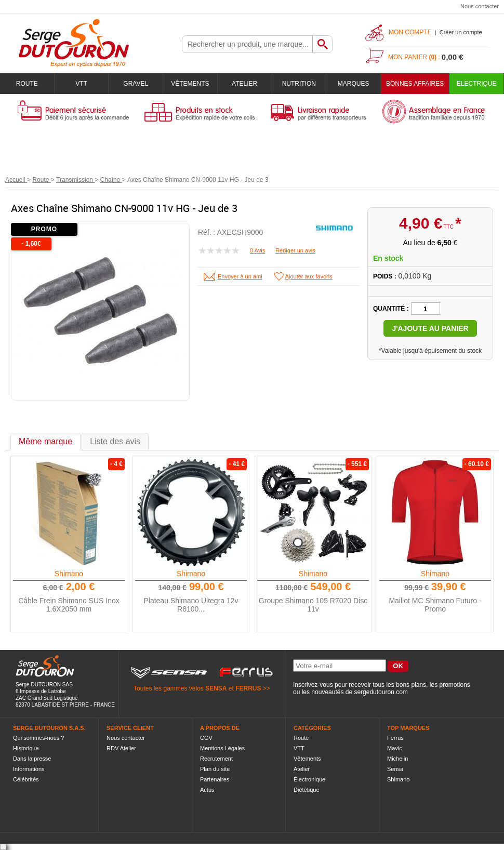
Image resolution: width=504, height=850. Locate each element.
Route (27, 84)
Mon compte (410, 32)
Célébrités (26, 779)
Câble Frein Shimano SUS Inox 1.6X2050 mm (69, 605)
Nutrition (299, 84)
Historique (26, 748)
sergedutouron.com (381, 692)
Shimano (69, 574)
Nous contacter (480, 6)
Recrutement (216, 759)
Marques (354, 84)
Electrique (477, 84)
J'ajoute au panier (430, 328)
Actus (207, 790)
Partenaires (215, 779)
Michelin (397, 759)
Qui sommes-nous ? (38, 738)
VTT (81, 84)
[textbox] (247, 44)
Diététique (307, 790)
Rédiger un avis (295, 250)
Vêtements (190, 84)
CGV (206, 738)
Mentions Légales (222, 748)
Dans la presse (32, 759)
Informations (29, 769)
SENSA (216, 688)
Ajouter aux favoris (309, 276)
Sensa (395, 769)
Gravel (136, 84)
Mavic (395, 748)
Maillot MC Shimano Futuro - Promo (435, 605)
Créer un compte (461, 32)
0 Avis (257, 250)
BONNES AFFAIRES (415, 84)
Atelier (244, 84)
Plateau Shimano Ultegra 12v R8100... (191, 605)
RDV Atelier (121, 748)
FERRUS (248, 688)
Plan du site (215, 769)
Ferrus (395, 738)
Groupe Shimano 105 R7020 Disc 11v (313, 605)
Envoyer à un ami (240, 276)
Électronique (309, 779)
